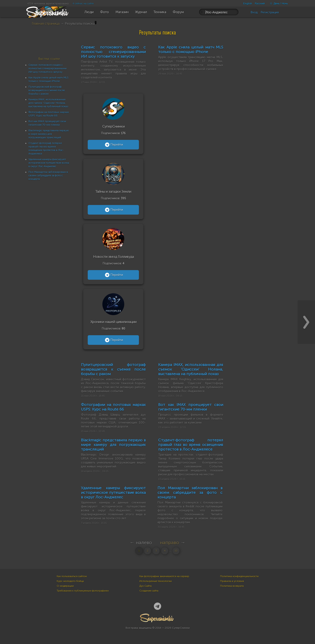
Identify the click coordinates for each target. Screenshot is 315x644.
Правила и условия (232, 581)
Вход (254, 12)
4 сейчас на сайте (83, 3)
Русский (260, 3)
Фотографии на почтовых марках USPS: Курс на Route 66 (113, 407)
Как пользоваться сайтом (72, 576)
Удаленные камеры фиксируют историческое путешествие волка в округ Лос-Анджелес (49, 163)
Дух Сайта (145, 586)
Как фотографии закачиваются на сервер (164, 576)
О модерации (65, 586)
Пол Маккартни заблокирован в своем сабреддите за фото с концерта (48, 175)
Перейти (113, 145)
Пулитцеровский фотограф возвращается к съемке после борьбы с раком (47, 90)
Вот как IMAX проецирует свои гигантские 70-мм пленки (191, 407)
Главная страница (46, 23)
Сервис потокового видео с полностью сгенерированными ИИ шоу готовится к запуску (47, 68)
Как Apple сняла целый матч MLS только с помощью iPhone (191, 49)
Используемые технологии (156, 581)
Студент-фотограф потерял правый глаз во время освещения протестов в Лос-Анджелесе (191, 445)
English (248, 3)
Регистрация (270, 12)
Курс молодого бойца (70, 581)
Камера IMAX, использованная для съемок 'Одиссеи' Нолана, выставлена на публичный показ (48, 103)
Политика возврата (232, 586)
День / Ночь (278, 3)
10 (176, 551)
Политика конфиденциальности (239, 576)
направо (170, 542)
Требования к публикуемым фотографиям (83, 591)
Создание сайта (149, 591)
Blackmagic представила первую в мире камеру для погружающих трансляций (49, 134)
